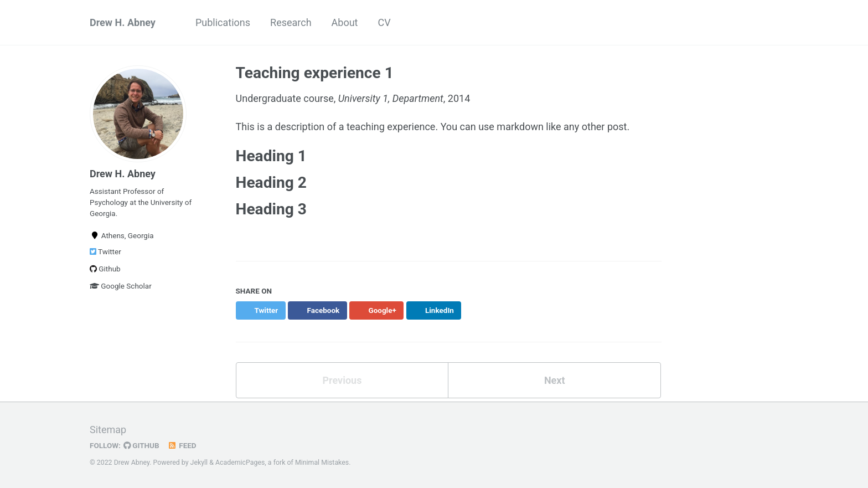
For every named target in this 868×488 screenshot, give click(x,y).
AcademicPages (240, 463)
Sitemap (108, 430)
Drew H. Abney (123, 22)
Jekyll (199, 463)
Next (555, 380)
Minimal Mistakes (322, 463)
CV (384, 22)
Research (291, 22)
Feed (182, 445)
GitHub (141, 445)
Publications (223, 22)
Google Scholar (121, 286)
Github (105, 269)
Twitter (105, 251)
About (345, 22)
